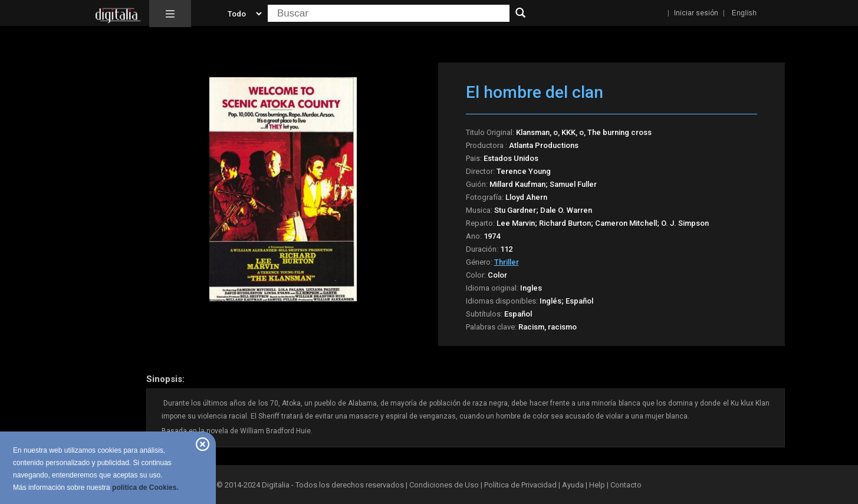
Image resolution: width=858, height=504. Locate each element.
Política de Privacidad (520, 485)
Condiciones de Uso (444, 485)
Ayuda (573, 485)
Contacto (626, 485)
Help (597, 485)
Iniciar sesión (696, 13)
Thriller (507, 262)
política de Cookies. (145, 487)
